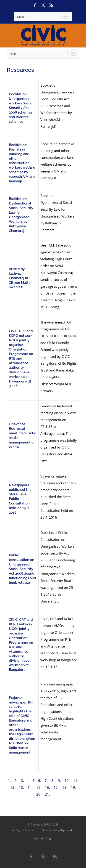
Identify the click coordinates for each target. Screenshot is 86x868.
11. (75, 780)
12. (13, 787)
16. (47, 787)
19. (73, 787)
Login (50, 838)
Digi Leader (67, 830)
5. (34, 780)
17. (56, 787)
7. (46, 780)
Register (38, 838)
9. (59, 780)
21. (47, 794)
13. (21, 787)
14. (30, 787)
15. (39, 787)
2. (16, 780)
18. (65, 787)
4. (28, 780)
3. (23, 780)
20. (39, 794)
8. (53, 780)
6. (40, 780)
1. (10, 780)
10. (67, 780)
